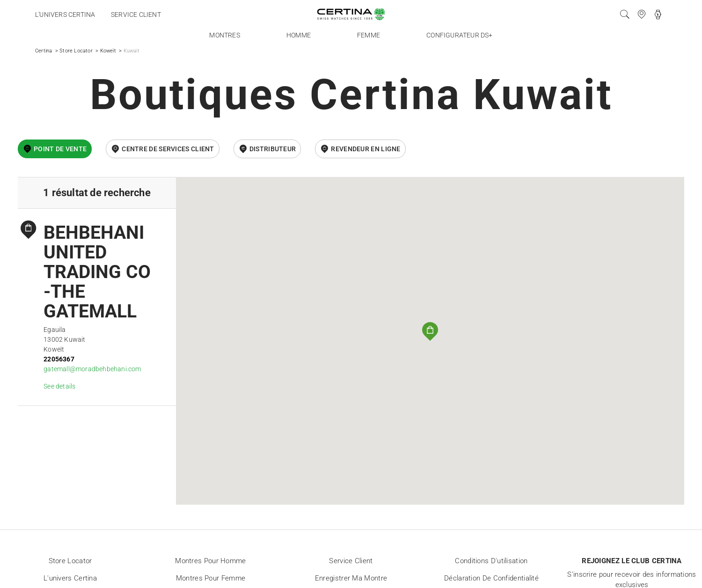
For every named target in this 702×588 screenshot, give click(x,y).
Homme (299, 35)
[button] (430, 331)
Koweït (108, 51)
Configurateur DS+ (459, 35)
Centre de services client (168, 149)
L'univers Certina (65, 15)
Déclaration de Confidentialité (491, 578)
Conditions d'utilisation (491, 561)
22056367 (59, 359)
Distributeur (273, 149)
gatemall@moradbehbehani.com (92, 369)
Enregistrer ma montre (351, 578)
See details (59, 386)
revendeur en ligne (366, 149)
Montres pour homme (210, 561)
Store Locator (76, 51)
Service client (136, 15)
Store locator (70, 561)
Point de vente (60, 149)
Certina (44, 51)
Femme (369, 35)
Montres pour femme (211, 578)
